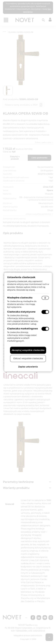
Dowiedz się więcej (26, 290)
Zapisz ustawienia (28, 367)
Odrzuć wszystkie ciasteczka (28, 358)
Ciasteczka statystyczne (21, 312)
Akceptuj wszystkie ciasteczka (28, 350)
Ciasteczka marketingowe (22, 329)
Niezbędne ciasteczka (20, 298)
